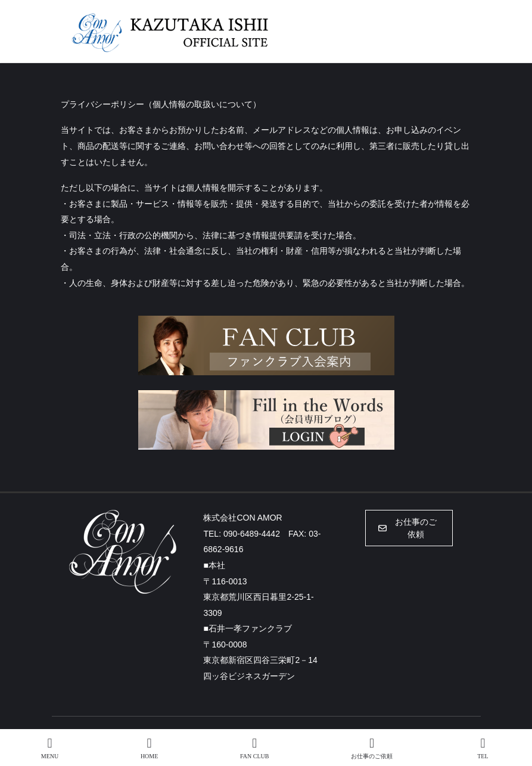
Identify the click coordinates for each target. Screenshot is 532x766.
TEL (483, 748)
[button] (409, 528)
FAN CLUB (254, 748)
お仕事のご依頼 (372, 748)
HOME (149, 748)
